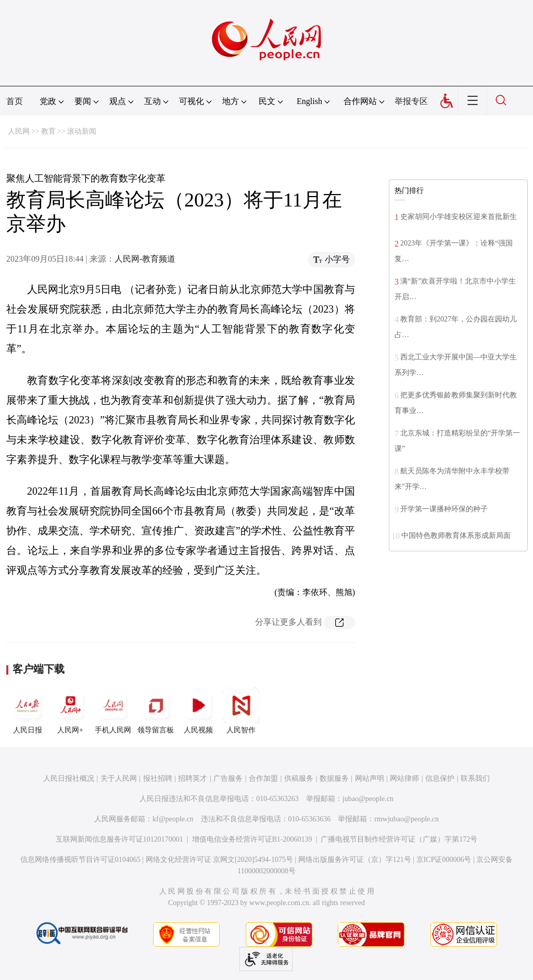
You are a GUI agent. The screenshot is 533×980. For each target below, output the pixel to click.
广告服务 (228, 778)
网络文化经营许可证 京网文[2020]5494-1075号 (220, 860)
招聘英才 (193, 778)
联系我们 (475, 778)
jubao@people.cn (368, 799)
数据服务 (334, 778)
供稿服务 (299, 778)
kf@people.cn (173, 819)
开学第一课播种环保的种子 (444, 509)
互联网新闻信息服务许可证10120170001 (119, 839)
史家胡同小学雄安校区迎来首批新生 (459, 217)
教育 (48, 131)
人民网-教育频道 (145, 259)
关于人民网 (119, 778)
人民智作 (241, 711)
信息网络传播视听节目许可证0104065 (80, 860)
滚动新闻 (82, 131)
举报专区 (411, 101)
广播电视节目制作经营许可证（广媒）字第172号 (399, 839)
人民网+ (70, 711)
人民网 (19, 131)
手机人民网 (113, 711)
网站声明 (370, 778)
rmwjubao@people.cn (407, 819)
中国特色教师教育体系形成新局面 (456, 536)
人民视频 (198, 711)
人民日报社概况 (69, 778)
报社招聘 (158, 778)
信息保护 (440, 778)
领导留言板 (156, 711)
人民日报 (28, 711)
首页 (15, 101)
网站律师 (404, 778)
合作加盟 (263, 778)
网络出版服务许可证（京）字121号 (355, 860)
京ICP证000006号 (444, 860)
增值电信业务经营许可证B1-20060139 (252, 839)
